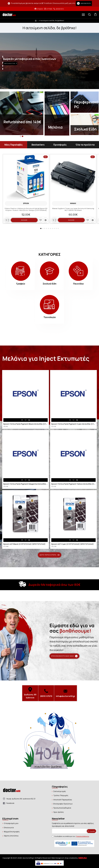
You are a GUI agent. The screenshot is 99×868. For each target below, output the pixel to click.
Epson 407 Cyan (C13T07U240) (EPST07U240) (73, 544)
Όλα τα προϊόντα (85, 145)
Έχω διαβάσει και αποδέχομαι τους (71, 836)
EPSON (26, 203)
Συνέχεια (49, 775)
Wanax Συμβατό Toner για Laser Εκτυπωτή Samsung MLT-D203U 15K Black (73, 209)
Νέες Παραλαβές (14, 145)
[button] (21, 136)
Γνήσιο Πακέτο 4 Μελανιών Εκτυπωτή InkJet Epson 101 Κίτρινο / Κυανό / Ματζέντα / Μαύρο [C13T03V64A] (26, 209)
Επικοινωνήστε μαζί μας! (63, 656)
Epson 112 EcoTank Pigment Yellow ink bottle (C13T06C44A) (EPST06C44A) (73, 484)
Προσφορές (60, 145)
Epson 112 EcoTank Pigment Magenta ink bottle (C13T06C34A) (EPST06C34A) (26, 484)
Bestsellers (38, 145)
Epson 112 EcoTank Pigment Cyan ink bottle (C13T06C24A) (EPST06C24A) (73, 424)
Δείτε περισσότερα (48, 555)
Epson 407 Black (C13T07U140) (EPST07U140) (24, 544)
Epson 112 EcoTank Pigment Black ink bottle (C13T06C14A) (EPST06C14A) (26, 424)
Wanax (73, 203)
